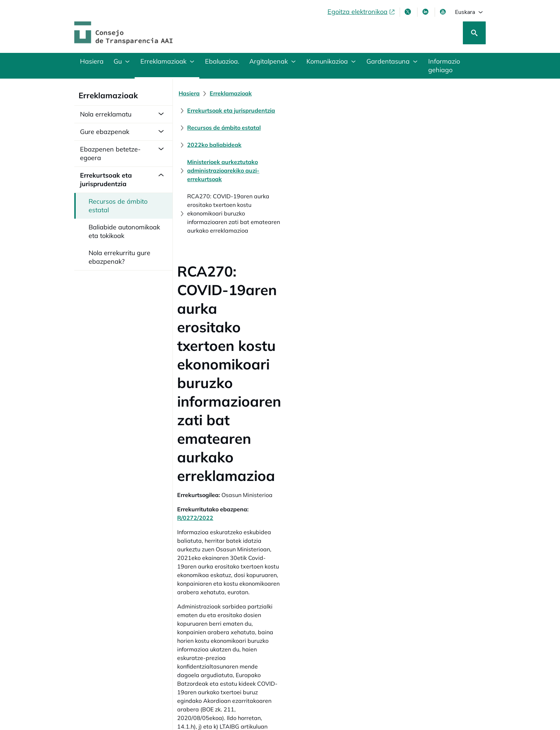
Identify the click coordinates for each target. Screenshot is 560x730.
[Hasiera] (193, 93)
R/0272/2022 (272, 266)
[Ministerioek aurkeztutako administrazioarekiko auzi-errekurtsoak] (345, 110)
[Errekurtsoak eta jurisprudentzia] (310, 93)
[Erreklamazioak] (235, 93)
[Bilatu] (474, 33)
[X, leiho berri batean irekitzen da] (409, 12)
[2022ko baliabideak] (219, 110)
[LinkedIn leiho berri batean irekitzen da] (426, 12)
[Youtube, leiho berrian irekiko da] (444, 12)
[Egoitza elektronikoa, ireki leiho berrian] (361, 12)
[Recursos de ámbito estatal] (401, 93)
